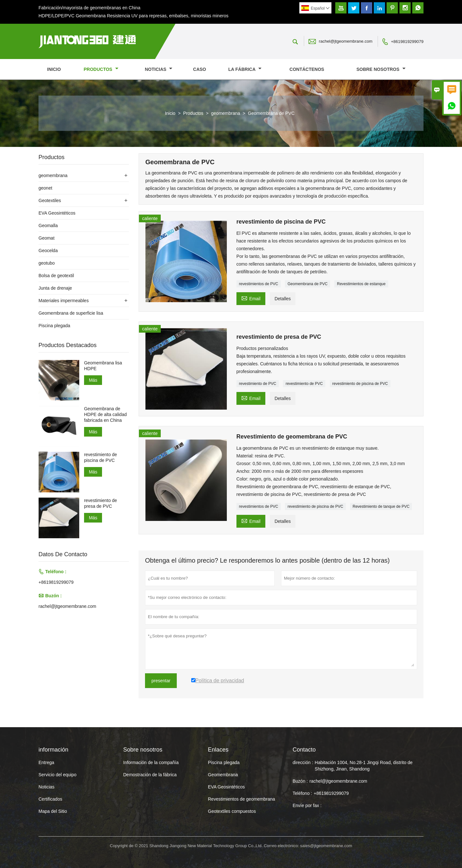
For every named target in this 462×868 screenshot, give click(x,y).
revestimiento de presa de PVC (101, 503)
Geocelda (48, 251)
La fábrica (245, 69)
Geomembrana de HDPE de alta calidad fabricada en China (105, 414)
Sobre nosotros (381, 69)
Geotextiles (50, 200)
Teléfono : (302, 793)
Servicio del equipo (57, 775)
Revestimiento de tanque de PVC (381, 506)
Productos (101, 69)
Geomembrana (223, 775)
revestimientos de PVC (259, 284)
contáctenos (307, 69)
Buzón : (300, 781)
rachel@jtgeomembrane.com (346, 41)
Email (251, 298)
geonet (45, 188)
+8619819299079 (407, 42)
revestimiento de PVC (258, 384)
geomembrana (226, 113)
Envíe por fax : (307, 805)
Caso (200, 69)
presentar (161, 681)
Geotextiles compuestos (232, 811)
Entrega (46, 762)
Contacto (304, 750)
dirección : (303, 762)
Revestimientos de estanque (361, 284)
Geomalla (48, 226)
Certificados (50, 799)
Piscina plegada (54, 326)
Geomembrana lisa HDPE (103, 366)
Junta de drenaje (55, 288)
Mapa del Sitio (53, 811)
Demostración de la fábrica (150, 775)
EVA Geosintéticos (57, 213)
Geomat (47, 238)
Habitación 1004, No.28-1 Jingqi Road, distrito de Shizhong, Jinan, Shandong (364, 766)
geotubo (47, 263)
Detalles (283, 299)
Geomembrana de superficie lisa (71, 313)
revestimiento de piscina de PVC (360, 384)
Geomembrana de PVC (308, 284)
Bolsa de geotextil (56, 276)
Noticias (47, 787)
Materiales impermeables (64, 301)
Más (93, 380)
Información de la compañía (151, 762)
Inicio (54, 69)
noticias (158, 69)
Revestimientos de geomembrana (241, 799)
